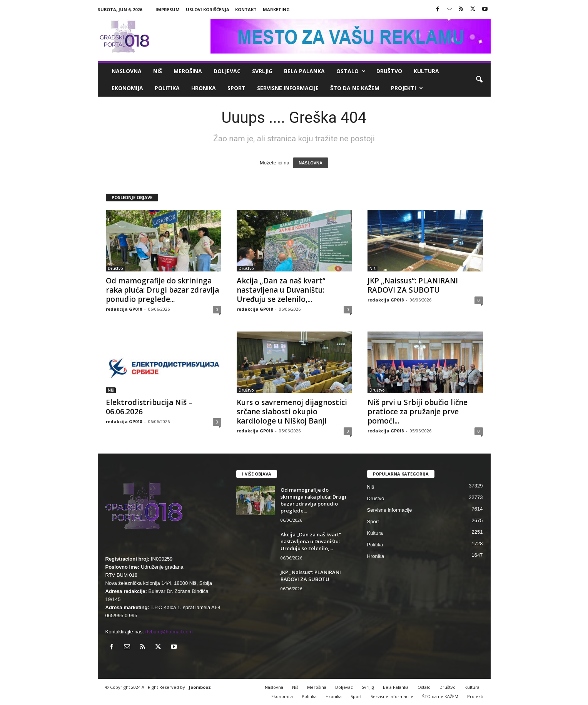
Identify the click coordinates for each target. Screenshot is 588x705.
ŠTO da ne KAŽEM (355, 88)
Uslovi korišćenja (208, 9)
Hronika (204, 88)
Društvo (389, 71)
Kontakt (246, 9)
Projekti (407, 88)
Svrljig (262, 71)
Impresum (168, 9)
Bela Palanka (304, 71)
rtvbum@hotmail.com (169, 632)
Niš (158, 71)
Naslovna (127, 71)
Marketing (276, 9)
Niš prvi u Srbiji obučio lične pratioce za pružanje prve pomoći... (418, 412)
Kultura (426, 71)
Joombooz (200, 687)
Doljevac (227, 71)
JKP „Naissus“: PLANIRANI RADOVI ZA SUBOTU (413, 285)
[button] (479, 80)
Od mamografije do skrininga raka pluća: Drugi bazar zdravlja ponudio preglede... (162, 290)
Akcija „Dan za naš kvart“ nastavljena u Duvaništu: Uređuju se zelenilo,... (281, 290)
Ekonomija (127, 88)
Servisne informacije (288, 88)
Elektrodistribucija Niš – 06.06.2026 (149, 407)
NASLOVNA (311, 163)
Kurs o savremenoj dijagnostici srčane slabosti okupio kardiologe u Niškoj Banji (292, 412)
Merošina (188, 71)
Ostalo (351, 71)
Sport (236, 88)
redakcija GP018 (124, 309)
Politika (167, 88)
